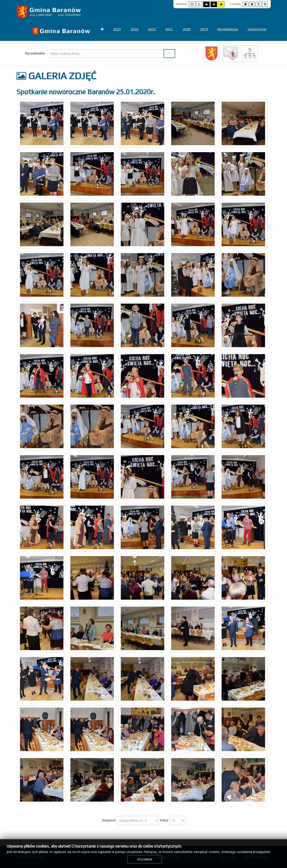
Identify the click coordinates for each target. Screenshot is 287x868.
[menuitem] (61, 31)
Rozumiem (145, 859)
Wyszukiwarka (35, 53)
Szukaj (169, 54)
